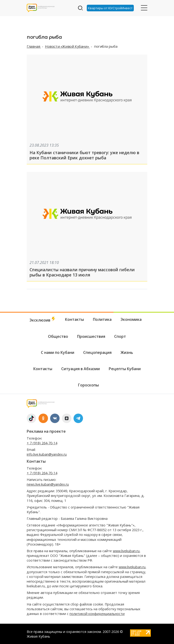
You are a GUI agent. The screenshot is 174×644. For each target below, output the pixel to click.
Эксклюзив (43, 320)
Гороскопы (88, 385)
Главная (34, 46)
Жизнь (127, 352)
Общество (58, 336)
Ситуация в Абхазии (80, 369)
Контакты (74, 319)
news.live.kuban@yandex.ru (48, 484)
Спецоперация (97, 352)
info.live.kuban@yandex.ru (47, 454)
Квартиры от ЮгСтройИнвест (110, 8)
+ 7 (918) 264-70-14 (42, 443)
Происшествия (91, 336)
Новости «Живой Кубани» (67, 46)
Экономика (131, 319)
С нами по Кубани (58, 352)
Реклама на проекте (46, 431)
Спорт (120, 336)
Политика (102, 319)
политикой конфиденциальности (97, 614)
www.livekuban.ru (126, 551)
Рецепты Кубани (125, 369)
